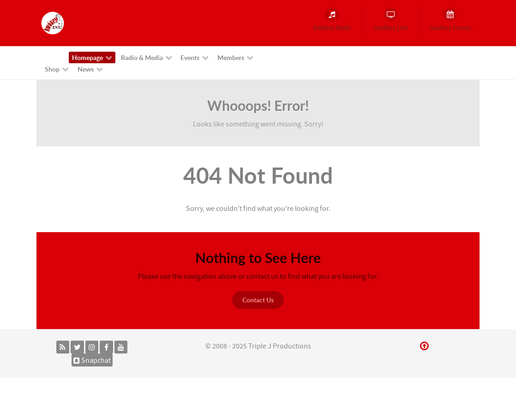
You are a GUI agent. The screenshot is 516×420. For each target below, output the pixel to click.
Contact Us (258, 300)
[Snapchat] (92, 360)
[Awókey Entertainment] (53, 23)
